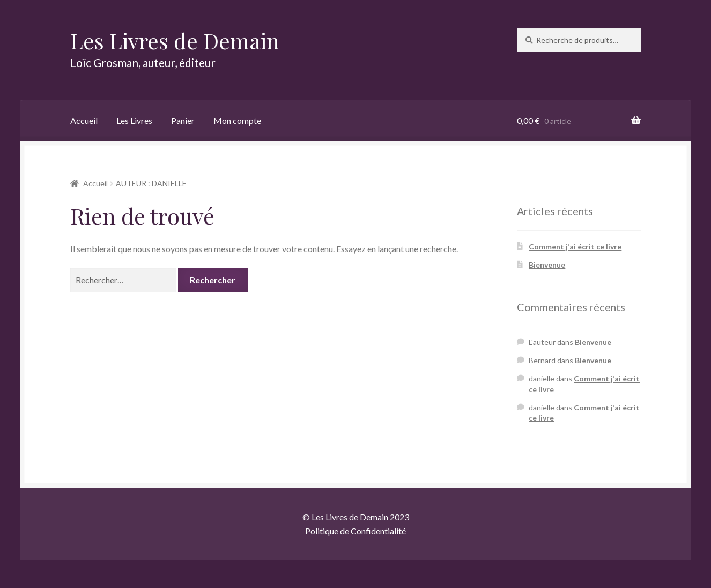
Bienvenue (547, 265)
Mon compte (237, 120)
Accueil (84, 120)
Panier (183, 120)
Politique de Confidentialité (355, 531)
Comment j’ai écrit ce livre (575, 247)
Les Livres (134, 120)
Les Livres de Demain (175, 41)
